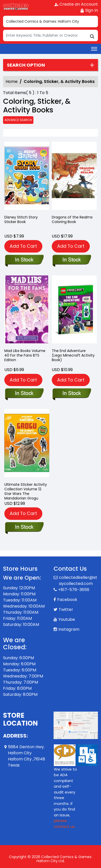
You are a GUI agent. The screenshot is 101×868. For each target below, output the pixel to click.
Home (12, 82)
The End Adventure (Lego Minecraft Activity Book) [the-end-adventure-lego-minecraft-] (73, 355)
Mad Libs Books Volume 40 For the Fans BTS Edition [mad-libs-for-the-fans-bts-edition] (25, 355)
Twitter (66, 609)
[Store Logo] (16, 7)
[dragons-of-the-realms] (74, 177)
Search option (26, 65)
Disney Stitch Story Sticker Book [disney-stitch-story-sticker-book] (21, 219)
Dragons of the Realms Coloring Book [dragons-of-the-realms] (72, 219)
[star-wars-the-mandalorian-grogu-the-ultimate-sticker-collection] (27, 444)
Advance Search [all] (18, 120)
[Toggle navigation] (94, 49)
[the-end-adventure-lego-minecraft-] (74, 311)
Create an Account (76, 4)
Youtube (67, 619)
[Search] (50, 35)
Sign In (89, 10)
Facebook (67, 600)
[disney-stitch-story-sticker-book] (27, 177)
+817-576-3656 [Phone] (74, 590)
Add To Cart (23, 246)
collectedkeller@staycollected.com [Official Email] (78, 580)
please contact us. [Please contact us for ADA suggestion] (65, 823)
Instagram (69, 629)
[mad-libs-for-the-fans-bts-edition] (27, 311)
